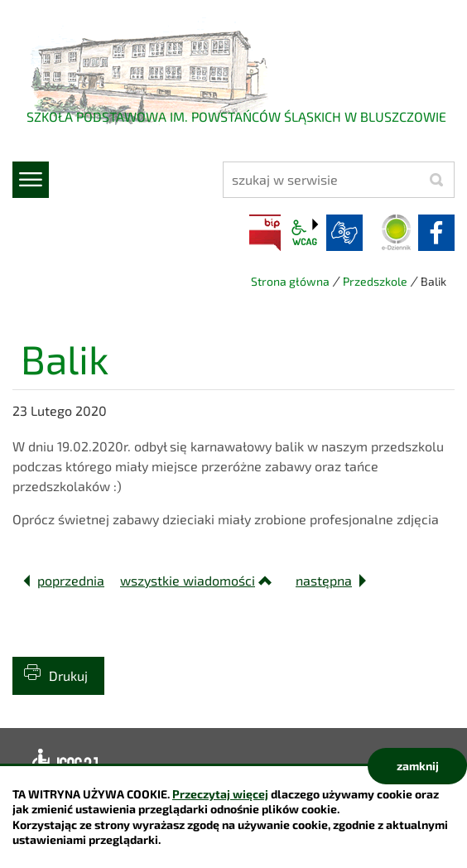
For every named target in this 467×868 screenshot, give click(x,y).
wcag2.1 (305, 233)
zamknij (418, 766)
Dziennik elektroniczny (397, 233)
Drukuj (68, 675)
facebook (436, 233)
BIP (265, 233)
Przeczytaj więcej (220, 794)
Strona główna (290, 281)
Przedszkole (375, 281)
